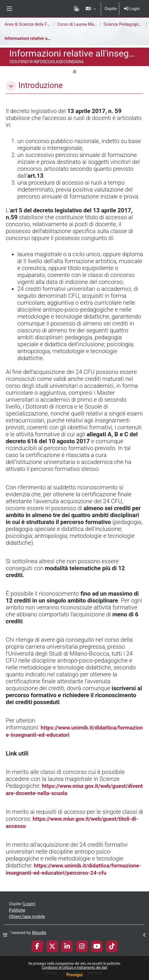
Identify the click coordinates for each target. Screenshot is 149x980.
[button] (91, 9)
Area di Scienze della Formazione (36, 24)
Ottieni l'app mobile (27, 917)
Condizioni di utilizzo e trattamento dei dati (74, 968)
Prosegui (74, 975)
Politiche (17, 910)
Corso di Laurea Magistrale (82, 24)
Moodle (39, 933)
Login (132, 9)
